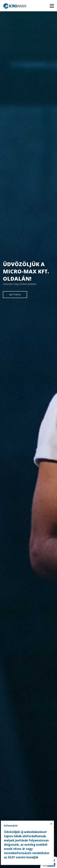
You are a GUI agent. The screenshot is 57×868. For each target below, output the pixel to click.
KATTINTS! (15, 295)
